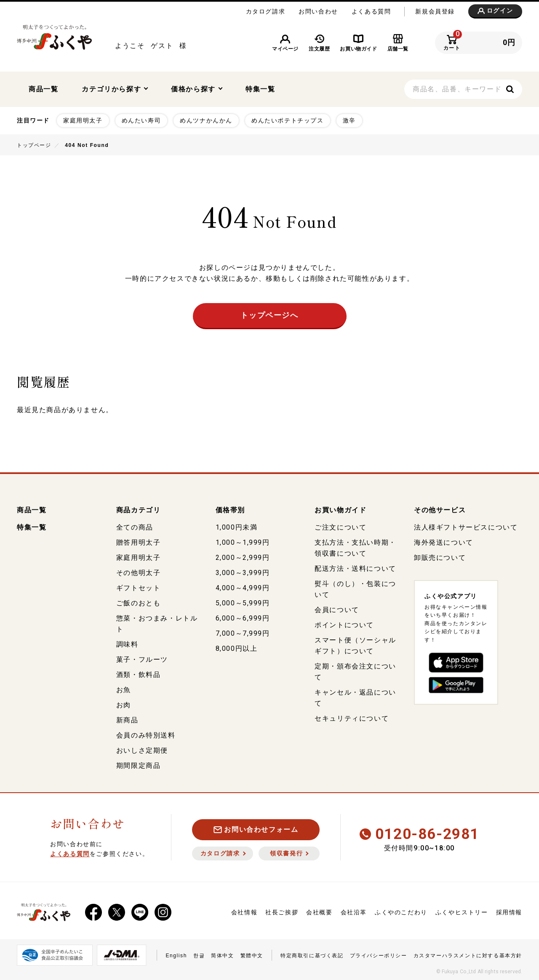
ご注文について (340, 526)
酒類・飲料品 (139, 673)
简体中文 (222, 954)
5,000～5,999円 (243, 601)
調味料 (127, 643)
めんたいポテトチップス (288, 119)
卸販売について (440, 556)
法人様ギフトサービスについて (466, 526)
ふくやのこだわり (401, 911)
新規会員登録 (435, 11)
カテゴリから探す (115, 88)
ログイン (495, 11)
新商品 (127, 718)
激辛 (349, 119)
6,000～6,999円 (243, 616)
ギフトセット (139, 586)
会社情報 (244, 911)
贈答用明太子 (139, 541)
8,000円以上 (237, 647)
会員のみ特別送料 (146, 734)
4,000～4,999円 (243, 586)
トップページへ (269, 314)
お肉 (124, 703)
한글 (199, 954)
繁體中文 (252, 954)
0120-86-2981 (419, 832)
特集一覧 (260, 88)
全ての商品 (135, 526)
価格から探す (197, 88)
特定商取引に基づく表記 (312, 954)
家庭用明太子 (83, 119)
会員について (337, 608)
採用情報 (509, 911)
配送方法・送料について (355, 567)
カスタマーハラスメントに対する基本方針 (468, 954)
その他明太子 (139, 571)
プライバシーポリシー (379, 954)
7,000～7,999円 (243, 632)
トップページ (34, 144)
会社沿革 (354, 911)
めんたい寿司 (141, 119)
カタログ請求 (266, 11)
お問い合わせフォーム (256, 828)
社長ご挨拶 (282, 911)
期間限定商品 (139, 764)
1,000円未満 (237, 526)
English (176, 954)
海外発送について (444, 541)
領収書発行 (289, 852)
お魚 (124, 688)
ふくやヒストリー (462, 911)
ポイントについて (344, 623)
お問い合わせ (318, 11)
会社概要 (319, 911)
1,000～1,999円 (243, 541)
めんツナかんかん (206, 119)
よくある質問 (371, 11)
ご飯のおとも (139, 601)
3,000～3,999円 (243, 571)
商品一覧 (43, 88)
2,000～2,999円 (243, 556)
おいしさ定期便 (142, 749)
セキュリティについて (352, 717)
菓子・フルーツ (142, 658)
